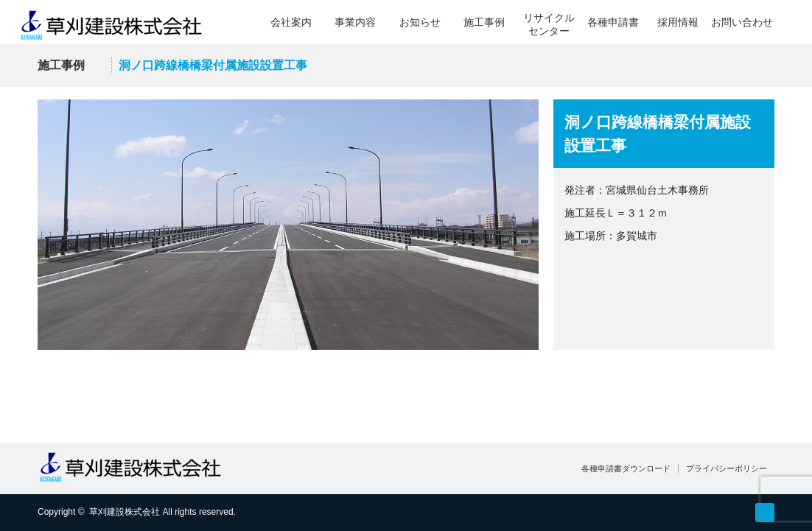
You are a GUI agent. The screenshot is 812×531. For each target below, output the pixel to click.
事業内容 (355, 22)
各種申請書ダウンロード (626, 468)
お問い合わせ (742, 22)
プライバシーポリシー (727, 468)
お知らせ (420, 22)
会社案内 (291, 22)
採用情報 (678, 22)
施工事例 (484, 22)
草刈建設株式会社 (125, 512)
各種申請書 (613, 22)
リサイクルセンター (549, 24)
